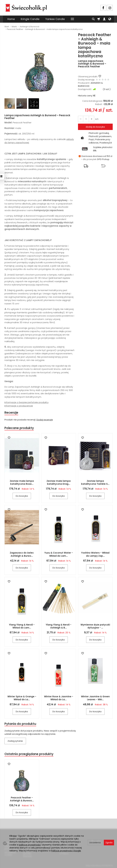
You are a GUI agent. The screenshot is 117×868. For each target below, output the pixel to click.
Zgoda (109, 843)
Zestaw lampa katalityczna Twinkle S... (95, 483)
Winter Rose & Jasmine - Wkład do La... (59, 698)
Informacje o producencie (19, 406)
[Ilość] (86, 119)
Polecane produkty (19, 428)
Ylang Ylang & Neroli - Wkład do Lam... (22, 626)
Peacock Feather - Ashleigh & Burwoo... (22, 799)
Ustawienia (95, 843)
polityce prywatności (30, 845)
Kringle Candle (30, 19)
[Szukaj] (93, 19)
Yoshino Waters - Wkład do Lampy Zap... (95, 555)
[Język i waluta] (110, 19)
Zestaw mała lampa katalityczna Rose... (22, 483)
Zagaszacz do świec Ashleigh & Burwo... (22, 555)
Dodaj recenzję (45, 420)
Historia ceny (86, 96)
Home (11, 19)
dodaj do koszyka (95, 127)
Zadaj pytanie (15, 741)
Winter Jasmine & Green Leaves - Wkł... (95, 698)
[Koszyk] (99, 19)
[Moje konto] (104, 19)
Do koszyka (22, 496)
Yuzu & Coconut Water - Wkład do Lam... (59, 555)
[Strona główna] (26, 7)
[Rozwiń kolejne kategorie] (72, 19)
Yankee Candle (55, 19)
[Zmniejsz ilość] (91, 119)
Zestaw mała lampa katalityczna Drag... (59, 483)
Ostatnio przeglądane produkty (29, 754)
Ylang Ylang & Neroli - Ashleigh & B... (58, 626)
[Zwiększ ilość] (81, 119)
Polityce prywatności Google (66, 851)
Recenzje (11, 413)
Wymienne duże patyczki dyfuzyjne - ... (95, 626)
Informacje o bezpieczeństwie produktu (26, 402)
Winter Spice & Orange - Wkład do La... (22, 698)
